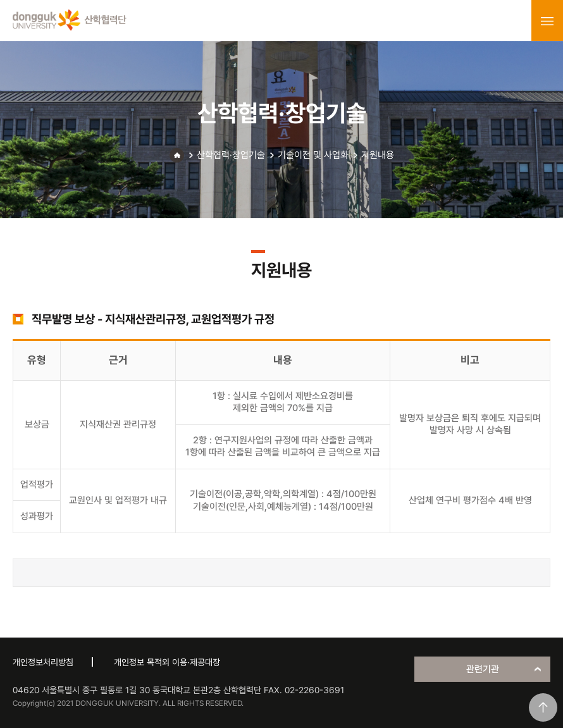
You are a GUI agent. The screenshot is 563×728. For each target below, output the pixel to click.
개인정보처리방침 (43, 662)
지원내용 (378, 155)
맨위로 (543, 707)
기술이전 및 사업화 (313, 155)
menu (547, 21)
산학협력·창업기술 (231, 155)
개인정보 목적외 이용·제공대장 (167, 662)
